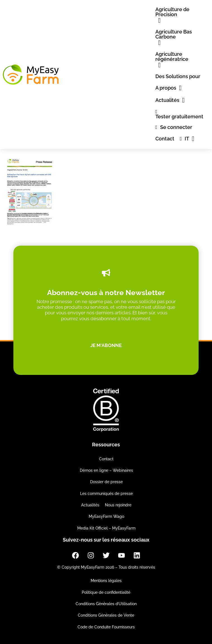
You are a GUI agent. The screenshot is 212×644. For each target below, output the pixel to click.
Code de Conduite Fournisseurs (106, 627)
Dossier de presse (106, 482)
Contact (106, 459)
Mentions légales (106, 581)
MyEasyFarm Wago (106, 516)
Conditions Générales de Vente (106, 615)
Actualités (90, 505)
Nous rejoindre (118, 505)
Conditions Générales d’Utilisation (106, 604)
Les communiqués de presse (106, 494)
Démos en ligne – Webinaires (106, 470)
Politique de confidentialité (106, 592)
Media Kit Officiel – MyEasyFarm (106, 528)
